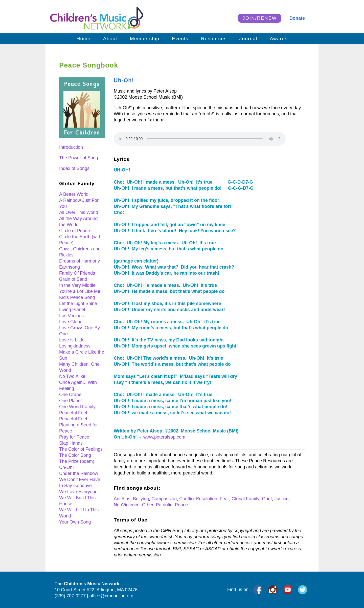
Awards (279, 39)
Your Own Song (75, 522)
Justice (281, 499)
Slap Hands (71, 443)
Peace (181, 505)
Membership (145, 39)
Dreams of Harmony (79, 261)
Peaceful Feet (73, 413)
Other (148, 505)
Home (84, 39)
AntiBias (122, 499)
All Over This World (79, 212)
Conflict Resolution (198, 499)
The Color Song (75, 455)
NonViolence (127, 505)
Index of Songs (74, 168)
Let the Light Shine (78, 303)
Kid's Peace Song (77, 297)
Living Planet (72, 310)
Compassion (164, 499)
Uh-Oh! (66, 467)
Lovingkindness (75, 346)
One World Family (77, 407)
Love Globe (71, 322)
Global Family (245, 499)
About (110, 39)
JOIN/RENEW (260, 18)
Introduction (71, 147)
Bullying (141, 499)
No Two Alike (72, 376)
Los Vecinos (71, 316)
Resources (214, 39)
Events (180, 39)
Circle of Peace (75, 231)
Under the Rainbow (79, 473)
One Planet (71, 401)
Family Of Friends (77, 273)
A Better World (74, 194)
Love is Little (72, 340)
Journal (248, 39)
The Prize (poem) (77, 461)
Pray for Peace (74, 437)
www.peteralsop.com (164, 437)
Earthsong (70, 267)
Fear (224, 499)
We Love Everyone (78, 492)
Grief (267, 499)
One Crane (70, 395)
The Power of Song (79, 158)
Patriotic (164, 505)
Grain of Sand (73, 279)
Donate (297, 18)
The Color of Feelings (81, 449)
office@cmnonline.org (111, 596)
